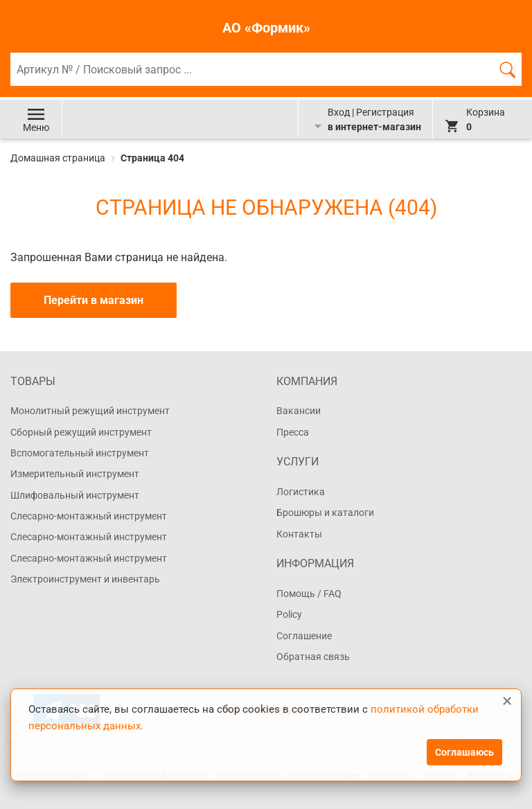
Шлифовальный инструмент (75, 495)
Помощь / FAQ (309, 594)
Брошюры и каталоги (325, 513)
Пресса (293, 432)
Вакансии (299, 411)
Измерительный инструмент (75, 474)
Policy (289, 614)
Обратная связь (313, 657)
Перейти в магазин (94, 300)
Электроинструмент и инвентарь (85, 579)
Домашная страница (59, 158)
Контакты (299, 534)
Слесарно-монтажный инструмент (89, 516)
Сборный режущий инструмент (81, 432)
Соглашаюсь (464, 752)
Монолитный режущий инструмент (90, 411)
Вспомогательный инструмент (80, 453)
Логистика (301, 492)
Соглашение (304, 636)
